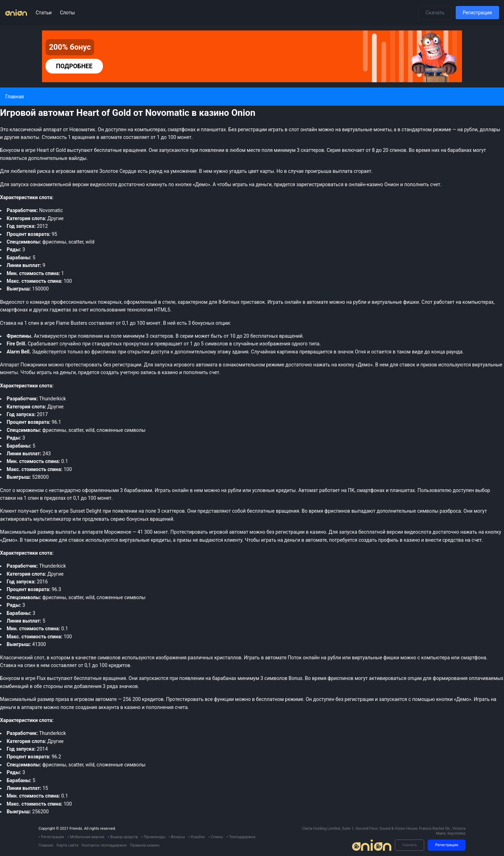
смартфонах (14, 310)
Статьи (44, 13)
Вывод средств (124, 837)
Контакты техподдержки (104, 845)
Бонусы (178, 837)
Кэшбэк (198, 837)
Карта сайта (68, 845)
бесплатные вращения (100, 678)
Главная (46, 845)
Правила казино (145, 845)
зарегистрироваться (320, 184)
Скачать (435, 13)
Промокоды (155, 837)
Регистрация (477, 13)
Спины (217, 837)
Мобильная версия (87, 837)
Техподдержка (242, 837)
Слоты (67, 13)
